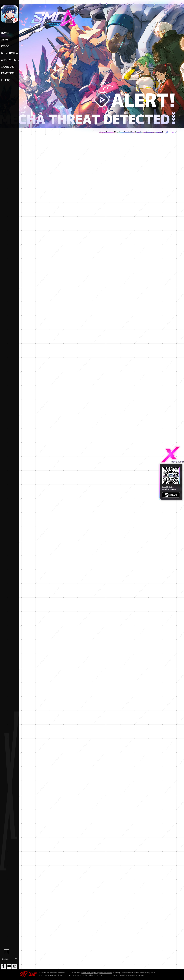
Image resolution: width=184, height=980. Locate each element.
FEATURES (8, 73)
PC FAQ (6, 80)
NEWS (5, 40)
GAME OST (8, 67)
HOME (5, 33)
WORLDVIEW (9, 53)
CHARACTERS (9, 60)
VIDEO (5, 46)
